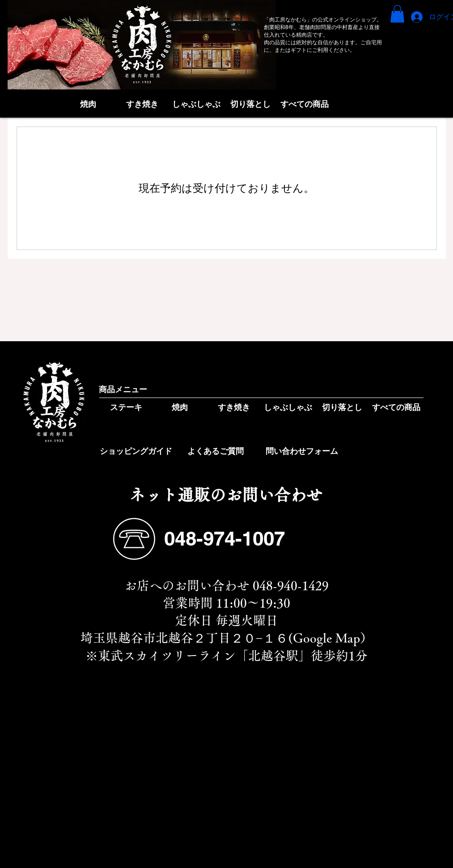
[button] (397, 14)
